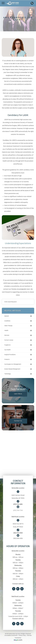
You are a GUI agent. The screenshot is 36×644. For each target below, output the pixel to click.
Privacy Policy (22, 635)
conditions (7, 321)
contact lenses (9, 340)
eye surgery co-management (13, 364)
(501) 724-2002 (18, 533)
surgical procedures (10, 355)
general (7, 316)
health (6, 330)
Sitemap (29, 635)
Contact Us (18, 421)
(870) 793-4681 (18, 504)
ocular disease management (12, 369)
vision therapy (8, 326)
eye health (7, 350)
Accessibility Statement (11, 635)
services (7, 335)
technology (8, 374)
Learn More (18, 394)
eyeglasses (7, 345)
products (7, 359)
